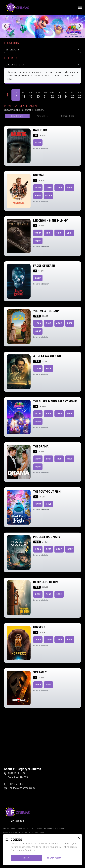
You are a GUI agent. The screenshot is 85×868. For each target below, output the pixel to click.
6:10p (70, 640)
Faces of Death (44, 266)
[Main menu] (80, 7)
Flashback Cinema (55, 829)
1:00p (48, 233)
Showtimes (9, 829)
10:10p (70, 549)
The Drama (41, 446)
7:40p (38, 196)
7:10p (70, 233)
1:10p (48, 414)
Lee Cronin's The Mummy (50, 221)
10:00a (38, 233)
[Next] (80, 26)
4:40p (48, 504)
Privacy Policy (54, 858)
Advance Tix (42, 116)
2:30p (48, 459)
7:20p (48, 594)
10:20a (38, 188)
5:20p (70, 188)
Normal (39, 175)
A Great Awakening (47, 356)
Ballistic (40, 130)
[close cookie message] (79, 838)
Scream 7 (40, 672)
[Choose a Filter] (42, 65)
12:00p (38, 459)
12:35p (48, 188)
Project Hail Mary (47, 537)
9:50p (48, 685)
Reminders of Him (46, 582)
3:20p (48, 549)
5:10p (59, 459)
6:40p (48, 368)
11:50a (38, 549)
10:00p (48, 196)
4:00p (59, 233)
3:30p (59, 640)
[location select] (42, 50)
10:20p (38, 241)
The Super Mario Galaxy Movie (55, 401)
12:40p (38, 368)
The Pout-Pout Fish (47, 492)
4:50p (59, 323)
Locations (11, 43)
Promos (40, 833)
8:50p (38, 278)
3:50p (59, 414)
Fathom (29, 833)
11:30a (38, 323)
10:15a (38, 143)
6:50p (59, 549)
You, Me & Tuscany (46, 311)
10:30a (38, 414)
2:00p (38, 594)
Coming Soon (68, 116)
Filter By (11, 58)
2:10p (48, 323)
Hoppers (39, 627)
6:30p (70, 414)
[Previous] (5, 26)
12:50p (48, 640)
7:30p (70, 323)
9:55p (59, 594)
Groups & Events (13, 833)
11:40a (38, 504)
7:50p (70, 459)
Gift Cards (36, 829)
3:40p (38, 685)
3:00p (59, 188)
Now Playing (17, 116)
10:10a (38, 640)
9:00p (38, 422)
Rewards (23, 829)
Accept (26, 858)
